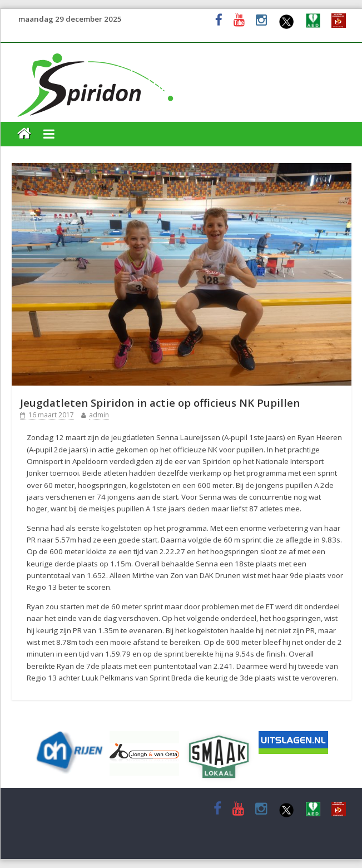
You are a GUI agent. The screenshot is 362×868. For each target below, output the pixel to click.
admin (99, 415)
